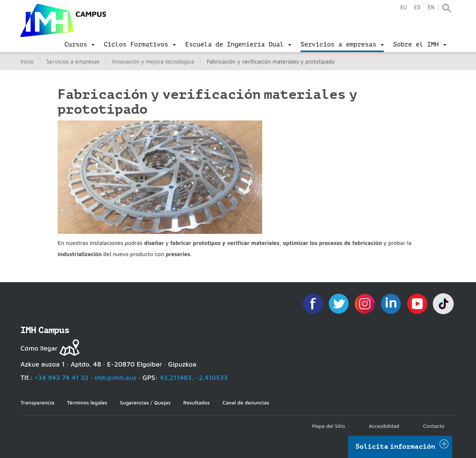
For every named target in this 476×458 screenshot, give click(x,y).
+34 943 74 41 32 (61, 378)
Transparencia (37, 402)
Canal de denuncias (246, 402)
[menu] (79, 45)
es (417, 8)
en (431, 8)
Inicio (27, 62)
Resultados (197, 402)
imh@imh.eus (115, 378)
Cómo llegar (39, 348)
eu (403, 8)
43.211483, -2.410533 (194, 378)
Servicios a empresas (73, 62)
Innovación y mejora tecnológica (153, 62)
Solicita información (395, 446)
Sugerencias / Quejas (145, 402)
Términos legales (87, 402)
